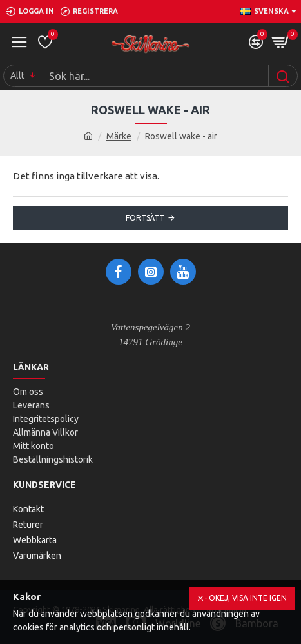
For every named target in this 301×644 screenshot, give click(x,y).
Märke (119, 136)
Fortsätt (145, 218)
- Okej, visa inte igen (246, 598)
